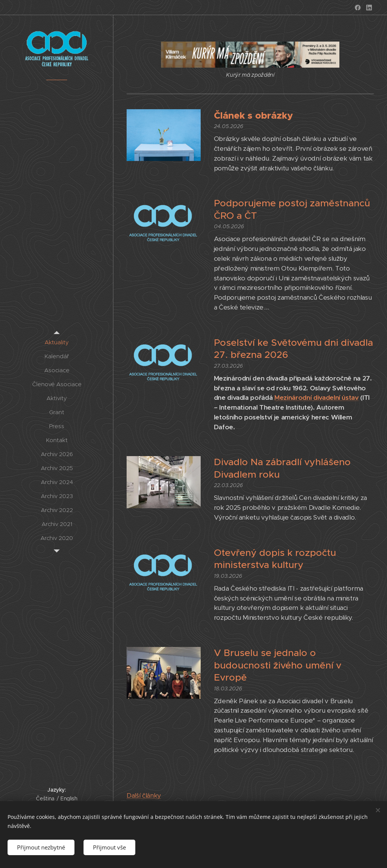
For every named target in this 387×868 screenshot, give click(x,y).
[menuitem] (57, 342)
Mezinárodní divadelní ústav (317, 398)
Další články (144, 795)
